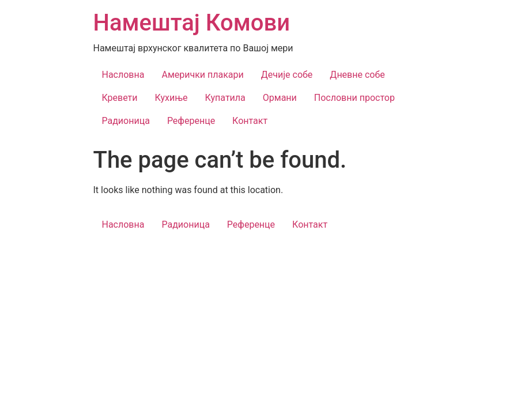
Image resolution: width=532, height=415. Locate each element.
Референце (191, 121)
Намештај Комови (192, 23)
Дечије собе (287, 75)
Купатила (225, 98)
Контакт (250, 121)
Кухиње (171, 98)
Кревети (120, 98)
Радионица (126, 121)
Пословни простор (354, 98)
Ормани (280, 98)
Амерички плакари (202, 75)
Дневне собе (357, 75)
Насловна (123, 75)
